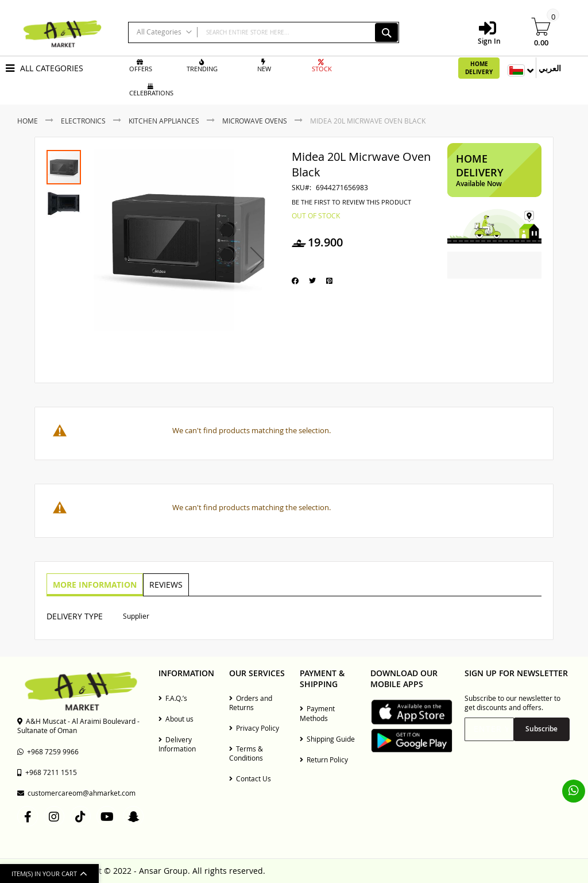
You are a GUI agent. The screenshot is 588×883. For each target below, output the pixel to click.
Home (28, 121)
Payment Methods (317, 713)
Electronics (83, 121)
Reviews (164, 584)
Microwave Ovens (255, 121)
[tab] (94, 585)
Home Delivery (479, 68)
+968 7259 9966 (48, 751)
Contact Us (250, 778)
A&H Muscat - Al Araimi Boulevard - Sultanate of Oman (78, 726)
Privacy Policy (254, 728)
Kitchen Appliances (164, 121)
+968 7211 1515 (47, 772)
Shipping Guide (327, 739)
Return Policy (324, 759)
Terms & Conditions (246, 753)
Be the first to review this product (351, 202)
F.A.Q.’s (173, 698)
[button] (257, 260)
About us (176, 719)
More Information (94, 584)
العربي (550, 68)
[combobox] (264, 32)
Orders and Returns (251, 703)
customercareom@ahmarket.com (76, 793)
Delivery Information (177, 744)
